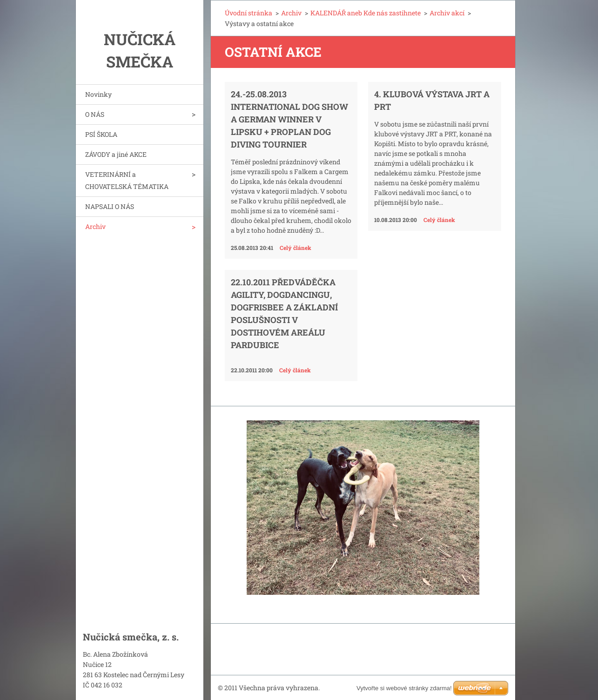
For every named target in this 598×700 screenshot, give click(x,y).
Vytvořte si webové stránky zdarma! (404, 688)
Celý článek (296, 248)
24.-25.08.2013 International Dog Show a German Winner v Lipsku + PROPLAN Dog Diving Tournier (289, 119)
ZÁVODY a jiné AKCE (116, 154)
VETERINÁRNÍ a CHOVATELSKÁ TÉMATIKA (127, 180)
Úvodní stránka (249, 13)
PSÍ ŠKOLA (101, 134)
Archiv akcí (447, 13)
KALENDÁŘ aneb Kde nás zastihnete (366, 13)
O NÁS (95, 114)
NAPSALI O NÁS (110, 206)
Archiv (95, 226)
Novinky (98, 94)
